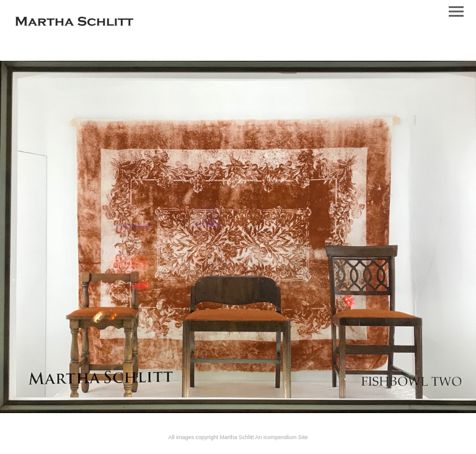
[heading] (74, 24)
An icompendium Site (282, 437)
